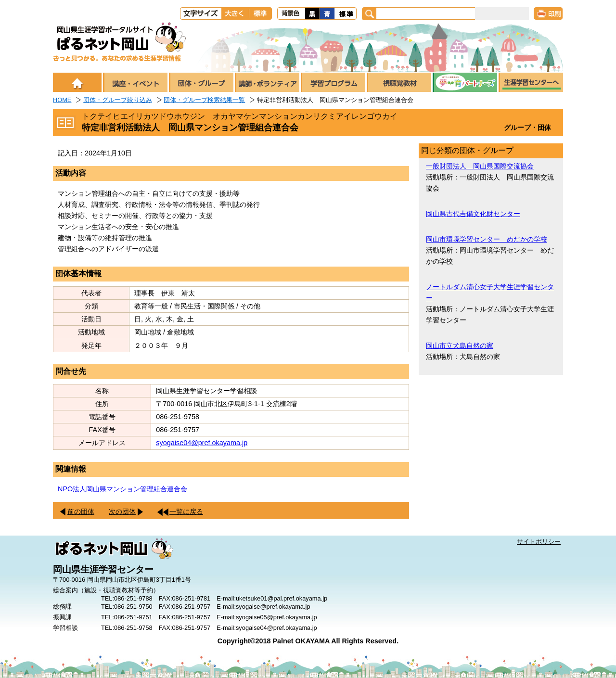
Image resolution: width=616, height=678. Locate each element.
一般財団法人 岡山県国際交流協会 (480, 166)
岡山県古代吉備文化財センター (473, 214)
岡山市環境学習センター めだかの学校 (487, 239)
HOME (62, 100)
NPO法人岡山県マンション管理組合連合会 (122, 489)
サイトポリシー (539, 542)
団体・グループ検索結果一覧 (204, 100)
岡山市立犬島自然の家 (460, 345)
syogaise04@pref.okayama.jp (202, 443)
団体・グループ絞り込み (118, 100)
